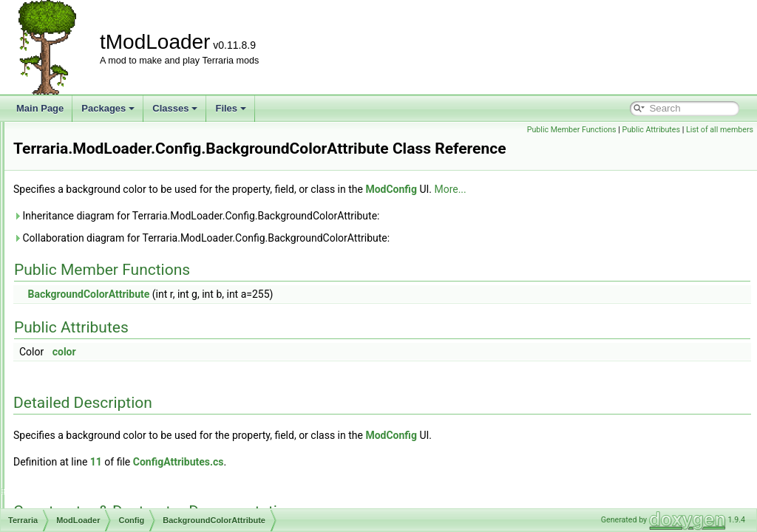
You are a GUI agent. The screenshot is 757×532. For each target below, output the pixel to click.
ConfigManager (115, 296)
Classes (175, 108)
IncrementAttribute (120, 410)
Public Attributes (651, 130)
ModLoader (83, 199)
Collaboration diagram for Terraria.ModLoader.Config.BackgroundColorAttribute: (386, 238)
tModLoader (37, 134)
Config (85, 231)
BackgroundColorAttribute (135, 248)
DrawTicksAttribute (121, 361)
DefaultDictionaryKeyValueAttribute (153, 329)
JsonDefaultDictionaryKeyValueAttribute (163, 443)
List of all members (720, 130)
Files (231, 108)
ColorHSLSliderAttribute (131, 264)
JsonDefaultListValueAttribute (142, 459)
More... (635, 189)
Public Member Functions (572, 130)
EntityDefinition (114, 378)
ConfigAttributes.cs (363, 462)
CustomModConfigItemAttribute (146, 313)
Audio (84, 215)
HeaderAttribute (115, 394)
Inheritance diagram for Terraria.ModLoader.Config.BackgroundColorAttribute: (381, 216)
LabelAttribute (112, 491)
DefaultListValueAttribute (133, 345)
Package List (62, 166)
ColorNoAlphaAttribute (128, 280)
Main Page (40, 108)
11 (281, 462)
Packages (108, 108)
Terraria (64, 183)
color (249, 352)
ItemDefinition (111, 426)
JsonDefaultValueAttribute (135, 475)
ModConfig (106, 508)
